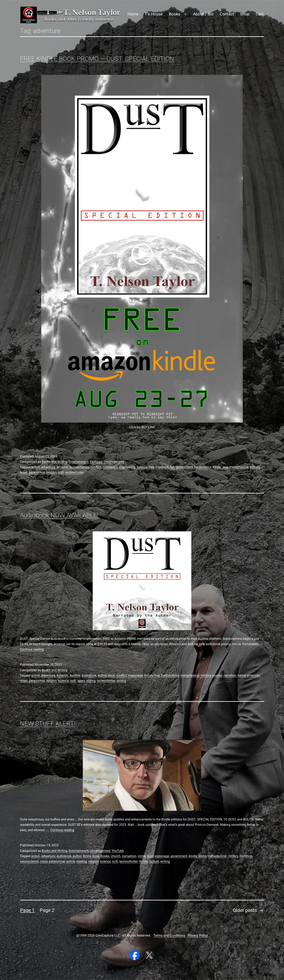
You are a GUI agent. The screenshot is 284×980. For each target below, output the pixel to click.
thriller (143, 861)
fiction (149, 675)
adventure (48, 467)
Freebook (162, 467)
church (116, 856)
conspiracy (110, 467)
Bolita (87, 856)
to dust (154, 861)
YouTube (118, 851)
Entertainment (79, 462)
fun (172, 467)
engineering (127, 467)
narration (230, 675)
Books (175, 14)
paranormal (37, 472)
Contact (227, 14)
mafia (202, 856)
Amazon (62, 467)
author (102, 675)
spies (81, 681)
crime (142, 856)
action (35, 467)
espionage (135, 675)
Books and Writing (54, 462)
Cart (259, 14)
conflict (96, 467)
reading (82, 861)
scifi (61, 472)
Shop (245, 14)
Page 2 (47, 910)
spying (91, 681)
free (151, 467)
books (105, 856)
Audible (75, 675)
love (225, 467)
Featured (96, 462)
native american (249, 675)
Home (133, 14)
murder (217, 675)
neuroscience (29, 861)
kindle (217, 467)
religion (51, 472)
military (255, 467)
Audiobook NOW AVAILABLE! (59, 515)
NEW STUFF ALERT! (48, 723)
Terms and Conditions (169, 935)
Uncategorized (114, 462)
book (112, 675)
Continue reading (32, 649)
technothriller (75, 472)
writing (121, 681)
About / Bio (203, 14)
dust (150, 856)
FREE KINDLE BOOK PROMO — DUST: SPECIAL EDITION (97, 59)
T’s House (154, 14)
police (71, 861)
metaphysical (239, 467)
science (63, 681)
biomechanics (79, 467)
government (185, 467)
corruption (129, 856)
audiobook (89, 675)
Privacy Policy (198, 935)
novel (24, 472)
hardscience (203, 467)
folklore (142, 467)
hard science (170, 675)
